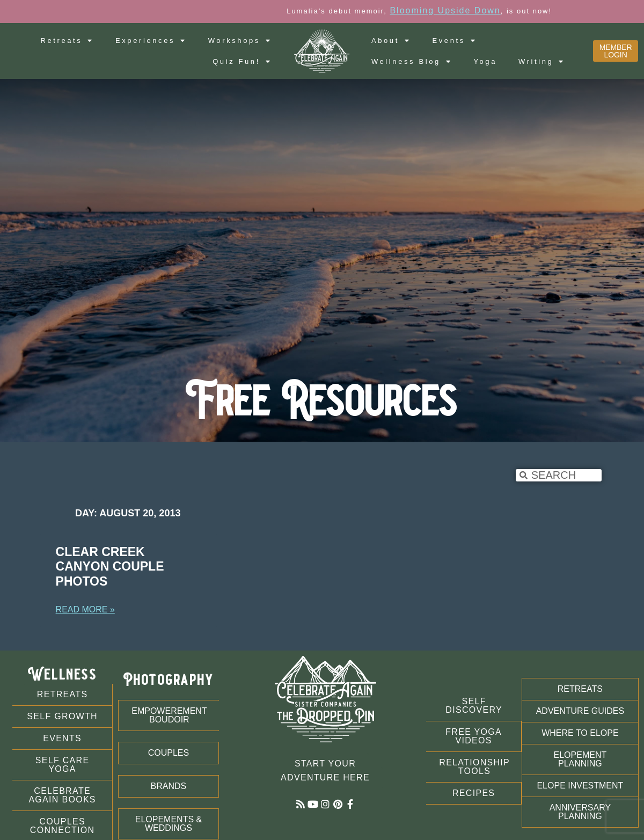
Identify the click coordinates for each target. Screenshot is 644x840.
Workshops (240, 41)
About (391, 41)
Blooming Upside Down (501, 10)
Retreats (67, 41)
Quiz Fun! (242, 61)
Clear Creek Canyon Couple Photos (110, 567)
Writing (542, 61)
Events (454, 41)
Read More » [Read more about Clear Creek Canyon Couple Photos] (85, 609)
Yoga (485, 61)
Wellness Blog (412, 61)
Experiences (151, 41)
